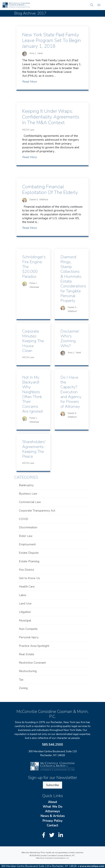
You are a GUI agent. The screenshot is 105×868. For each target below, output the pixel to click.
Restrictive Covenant (32, 663)
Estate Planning (29, 561)
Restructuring (28, 671)
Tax (21, 680)
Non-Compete (28, 629)
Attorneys (52, 811)
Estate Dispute (29, 553)
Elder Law (26, 536)
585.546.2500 (52, 745)
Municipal (25, 620)
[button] (92, 5)
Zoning (23, 688)
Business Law (28, 494)
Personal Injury (29, 637)
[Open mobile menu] (99, 5)
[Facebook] (44, 835)
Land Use (25, 604)
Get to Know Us (29, 578)
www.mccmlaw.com (92, 866)
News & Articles (53, 816)
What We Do (52, 807)
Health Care (27, 587)
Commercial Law (30, 502)
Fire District (26, 570)
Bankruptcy (26, 485)
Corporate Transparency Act (37, 511)
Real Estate (27, 654)
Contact (52, 825)
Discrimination (28, 527)
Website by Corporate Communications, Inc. (52, 858)
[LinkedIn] (61, 835)
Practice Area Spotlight (34, 646)
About (53, 802)
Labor (23, 595)
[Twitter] (52, 835)
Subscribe (52, 785)
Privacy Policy (52, 821)
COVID (24, 519)
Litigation (25, 612)
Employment (27, 544)
